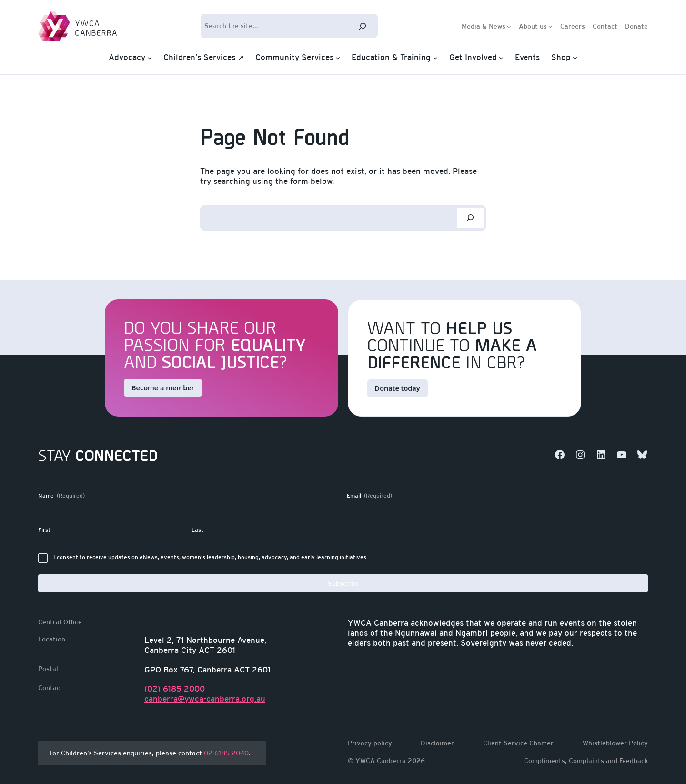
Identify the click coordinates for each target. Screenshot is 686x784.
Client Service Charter (518, 743)
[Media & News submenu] (509, 26)
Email (369, 496)
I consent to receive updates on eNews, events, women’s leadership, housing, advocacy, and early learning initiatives (210, 557)
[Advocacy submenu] (150, 58)
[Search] (363, 26)
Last (197, 530)
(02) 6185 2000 (175, 689)
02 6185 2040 (226, 753)
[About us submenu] (550, 26)
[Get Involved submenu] (501, 58)
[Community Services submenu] (338, 58)
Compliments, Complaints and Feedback (586, 761)
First (44, 530)
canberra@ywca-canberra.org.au (205, 699)
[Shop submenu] (575, 58)
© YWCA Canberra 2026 (386, 761)
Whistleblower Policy (615, 743)
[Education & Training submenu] (435, 58)
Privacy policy (370, 743)
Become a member (163, 388)
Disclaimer (437, 743)
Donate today (398, 388)
